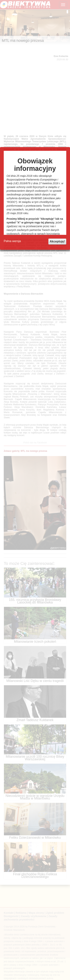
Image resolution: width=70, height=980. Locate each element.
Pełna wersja (12, 241)
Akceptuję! (57, 241)
